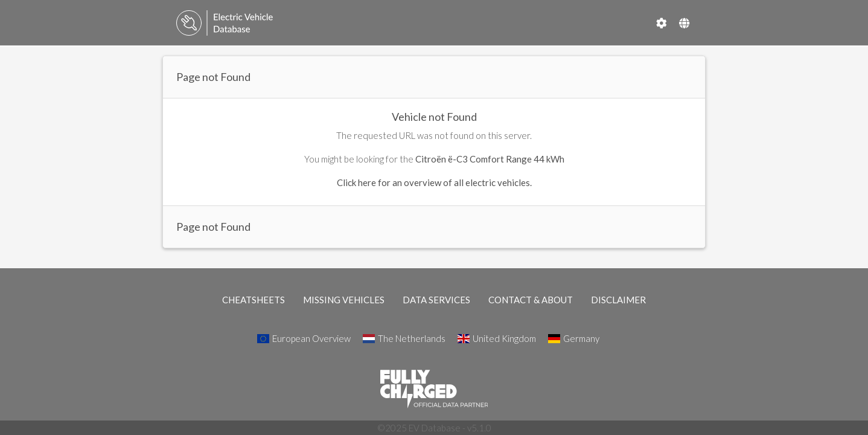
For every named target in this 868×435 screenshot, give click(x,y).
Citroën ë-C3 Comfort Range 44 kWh (490, 159)
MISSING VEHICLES (344, 300)
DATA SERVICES (436, 300)
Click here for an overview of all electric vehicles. (434, 182)
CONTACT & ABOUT (531, 300)
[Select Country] (684, 23)
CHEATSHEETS (254, 300)
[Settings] (662, 23)
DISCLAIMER (618, 300)
